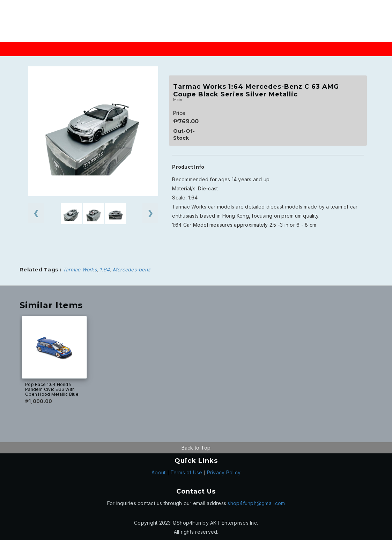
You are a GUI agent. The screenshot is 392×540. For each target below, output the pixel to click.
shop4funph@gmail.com (256, 503)
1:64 (105, 269)
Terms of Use (186, 472)
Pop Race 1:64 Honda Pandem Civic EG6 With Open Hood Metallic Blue (52, 389)
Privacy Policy (224, 472)
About (158, 472)
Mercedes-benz (132, 269)
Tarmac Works (80, 269)
